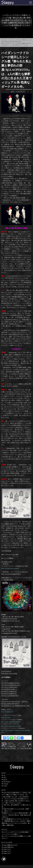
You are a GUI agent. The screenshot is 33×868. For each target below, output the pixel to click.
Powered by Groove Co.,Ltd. (19, 866)
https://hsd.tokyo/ (6, 718)
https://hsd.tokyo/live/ (7, 712)
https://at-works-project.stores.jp (10, 568)
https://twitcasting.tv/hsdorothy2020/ (11, 726)
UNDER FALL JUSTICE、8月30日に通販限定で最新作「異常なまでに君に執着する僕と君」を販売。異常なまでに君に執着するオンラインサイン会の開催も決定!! (9, 745)
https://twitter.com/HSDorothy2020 (11, 722)
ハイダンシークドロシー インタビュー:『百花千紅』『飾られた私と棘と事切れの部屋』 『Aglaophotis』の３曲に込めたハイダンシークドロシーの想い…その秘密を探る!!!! (24, 745)
